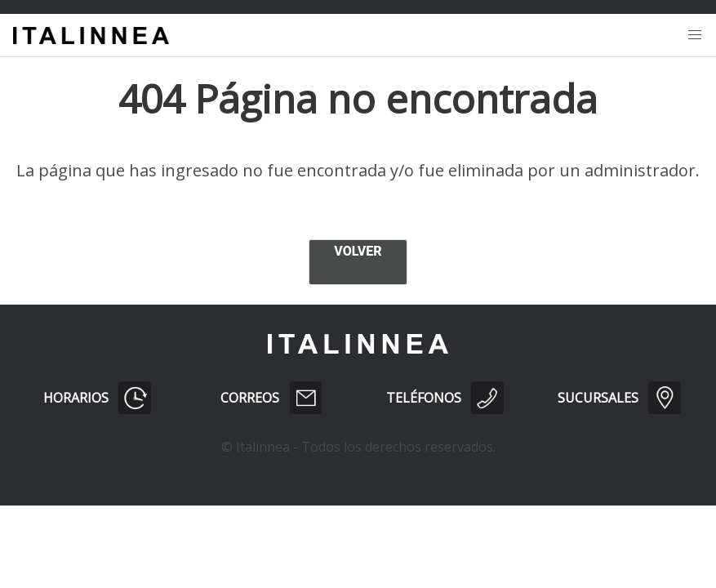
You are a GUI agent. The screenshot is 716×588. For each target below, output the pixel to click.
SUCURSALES (619, 398)
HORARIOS (97, 398)
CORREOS (271, 398)
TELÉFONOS (445, 398)
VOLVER (358, 251)
